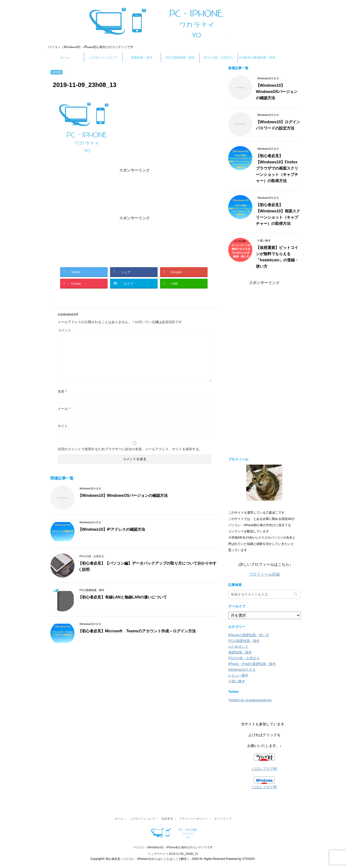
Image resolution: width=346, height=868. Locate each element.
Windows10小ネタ (242, 670)
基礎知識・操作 (142, 58)
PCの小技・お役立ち (218, 58)
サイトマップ (223, 819)
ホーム (65, 58)
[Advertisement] (135, 193)
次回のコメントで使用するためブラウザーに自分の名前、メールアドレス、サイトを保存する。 (130, 449)
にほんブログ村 (264, 769)
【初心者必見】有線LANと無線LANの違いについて (123, 597)
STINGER (248, 859)
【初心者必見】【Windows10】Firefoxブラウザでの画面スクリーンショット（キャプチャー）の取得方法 (277, 168)
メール (64, 409)
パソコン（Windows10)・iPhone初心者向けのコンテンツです (173, 847)
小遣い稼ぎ (237, 681)
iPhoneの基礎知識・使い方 (249, 635)
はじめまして (238, 646)
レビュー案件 (238, 675)
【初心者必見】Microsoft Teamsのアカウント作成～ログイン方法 (137, 631)
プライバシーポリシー (193, 819)
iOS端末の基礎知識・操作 (257, 58)
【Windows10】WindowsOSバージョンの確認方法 (123, 496)
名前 (62, 391)
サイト (63, 426)
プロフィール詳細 (264, 574)
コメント (64, 330)
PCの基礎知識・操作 (180, 58)
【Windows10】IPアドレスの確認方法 (112, 529)
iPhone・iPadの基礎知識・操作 (252, 664)
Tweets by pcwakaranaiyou (250, 700)
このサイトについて (103, 58)
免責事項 (167, 819)
